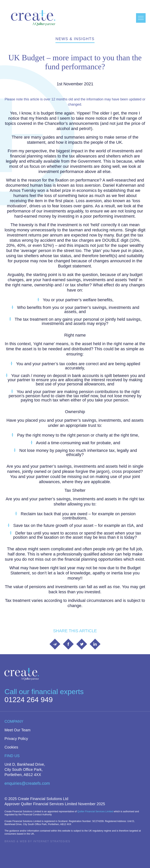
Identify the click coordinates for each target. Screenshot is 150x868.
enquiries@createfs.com (27, 783)
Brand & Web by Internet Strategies (37, 841)
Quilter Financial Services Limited (95, 811)
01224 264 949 (29, 700)
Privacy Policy (16, 739)
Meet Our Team (17, 730)
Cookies (11, 747)
